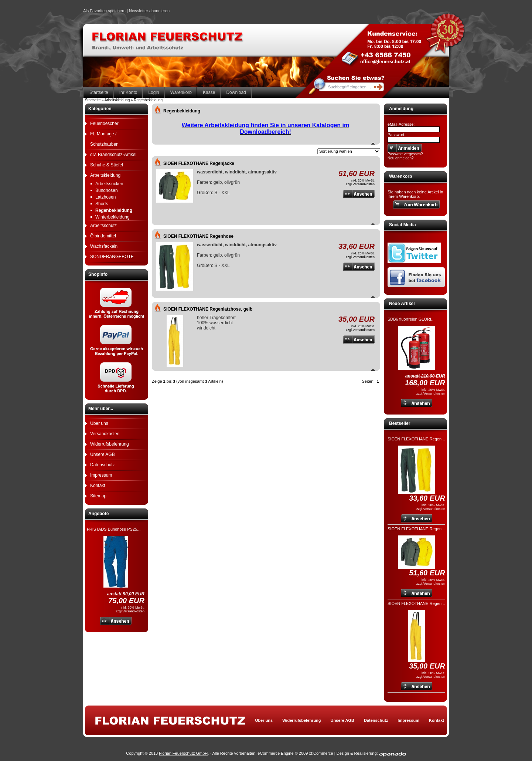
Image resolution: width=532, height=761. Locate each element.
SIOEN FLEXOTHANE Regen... (416, 439)
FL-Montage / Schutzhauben (104, 139)
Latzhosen (105, 197)
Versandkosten (105, 434)
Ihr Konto (128, 92)
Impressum (101, 475)
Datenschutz (103, 465)
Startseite (99, 92)
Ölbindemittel (103, 236)
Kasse (209, 92)
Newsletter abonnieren (149, 11)
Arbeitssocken (109, 184)
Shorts (102, 204)
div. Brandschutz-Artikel (113, 155)
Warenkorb (181, 92)
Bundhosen (107, 190)
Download (236, 92)
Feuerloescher (104, 124)
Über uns (99, 423)
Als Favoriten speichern (104, 12)
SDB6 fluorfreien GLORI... (411, 319)
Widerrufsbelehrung (110, 444)
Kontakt (98, 486)
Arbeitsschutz (103, 226)
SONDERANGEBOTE (112, 257)
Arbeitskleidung (105, 175)
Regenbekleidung (114, 210)
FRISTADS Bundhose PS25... (114, 529)
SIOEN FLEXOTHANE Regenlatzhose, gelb (208, 309)
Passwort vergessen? (405, 154)
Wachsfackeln (104, 246)
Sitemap (98, 496)
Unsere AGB (103, 454)
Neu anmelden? (401, 158)
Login (154, 92)
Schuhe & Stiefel (107, 165)
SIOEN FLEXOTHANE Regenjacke (199, 163)
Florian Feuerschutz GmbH (183, 753)
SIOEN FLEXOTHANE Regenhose (198, 236)
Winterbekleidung (112, 217)
